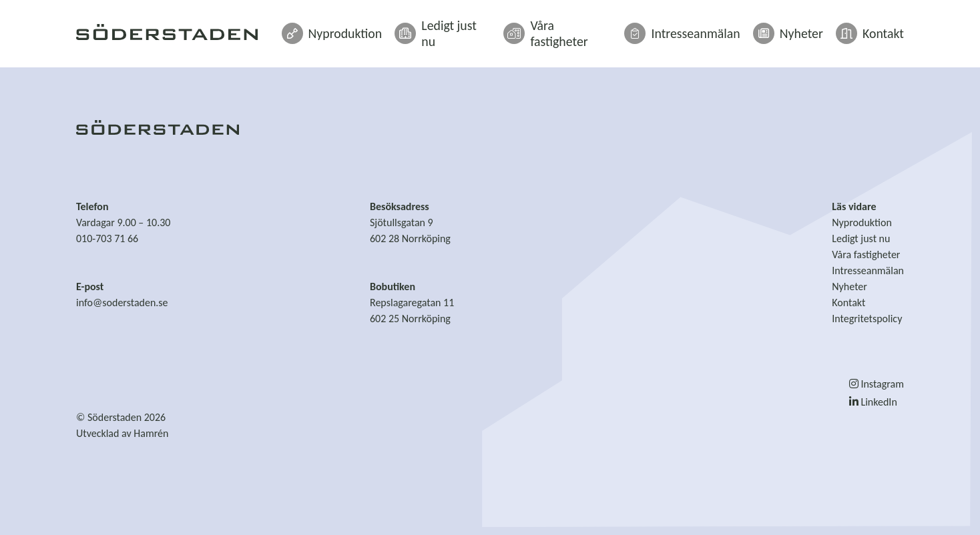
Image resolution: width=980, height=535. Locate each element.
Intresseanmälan (707, 28)
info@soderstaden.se (122, 303)
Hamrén (151, 433)
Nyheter (800, 28)
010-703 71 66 (107, 238)
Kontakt (874, 28)
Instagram (877, 384)
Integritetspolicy (867, 319)
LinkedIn (873, 402)
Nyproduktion (397, 28)
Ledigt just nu (495, 28)
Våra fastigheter (597, 28)
